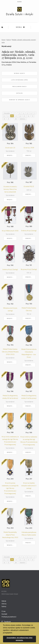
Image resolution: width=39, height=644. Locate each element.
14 (28, 116)
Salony (4, 606)
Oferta (4, 604)
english (19, 1)
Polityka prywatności (9, 617)
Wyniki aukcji (19, 73)
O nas (4, 611)
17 (8, 119)
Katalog (20, 93)
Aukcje (9, 40)
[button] (13, 633)
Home (3, 40)
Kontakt (4, 614)
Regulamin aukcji (20, 87)
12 (20, 116)
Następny (23, 119)
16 (4, 119)
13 (24, 116)
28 (16, 119)
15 (33, 116)
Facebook (6, 622)
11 (16, 116)
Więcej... (10, 155)
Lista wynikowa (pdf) (20, 80)
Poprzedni (7, 113)
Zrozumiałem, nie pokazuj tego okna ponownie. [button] (19, 639)
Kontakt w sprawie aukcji (20, 100)
